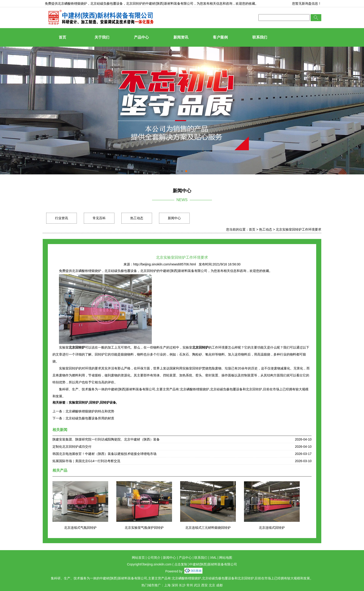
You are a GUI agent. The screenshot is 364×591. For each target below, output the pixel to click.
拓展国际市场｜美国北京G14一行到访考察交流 (86, 461)
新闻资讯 (181, 37)
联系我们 (260, 37)
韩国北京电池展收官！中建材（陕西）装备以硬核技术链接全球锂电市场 (104, 454)
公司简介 (154, 558)
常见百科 (99, 218)
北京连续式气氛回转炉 (80, 528)
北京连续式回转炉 (272, 528)
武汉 (197, 585)
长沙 (182, 585)
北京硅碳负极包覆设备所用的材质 (90, 418)
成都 (219, 585)
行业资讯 (62, 218)
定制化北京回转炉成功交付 (72, 447)
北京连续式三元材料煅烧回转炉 (208, 528)
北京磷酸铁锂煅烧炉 (72, 3)
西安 (205, 585)
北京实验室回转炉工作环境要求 (299, 229)
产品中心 (141, 37)
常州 (190, 585)
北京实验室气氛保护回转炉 (144, 528)
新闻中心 (174, 218)
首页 (62, 37)
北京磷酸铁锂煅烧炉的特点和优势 (90, 411)
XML (213, 558)
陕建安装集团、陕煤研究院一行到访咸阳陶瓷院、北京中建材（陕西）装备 (106, 439)
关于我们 (102, 37)
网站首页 (138, 558)
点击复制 (181, 564)
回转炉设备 (108, 402)
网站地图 (226, 558)
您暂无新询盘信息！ (307, 3)
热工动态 (137, 218)
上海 (167, 585)
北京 (212, 585)
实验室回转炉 (78, 402)
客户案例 (220, 37)
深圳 (175, 585)
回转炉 (94, 402)
